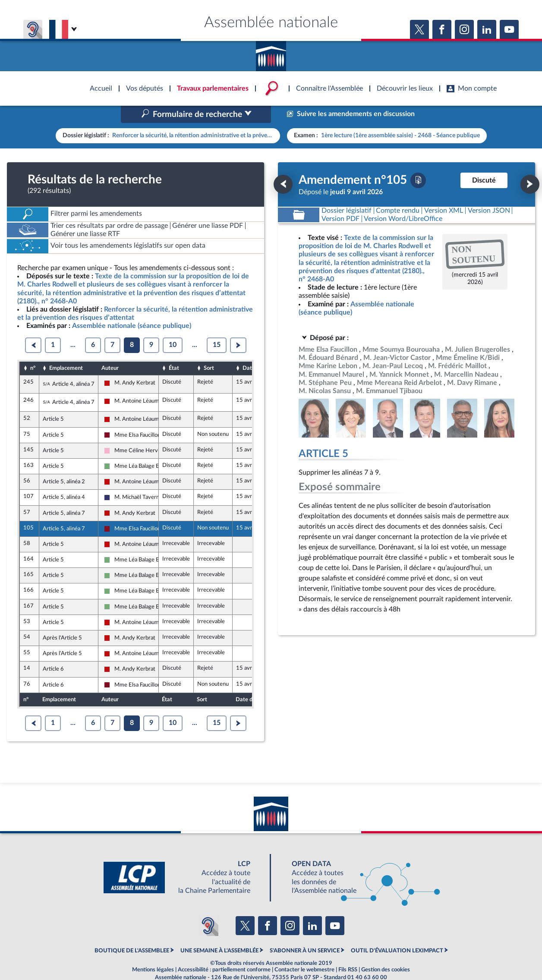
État (174, 350)
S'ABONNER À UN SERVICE (305, 933)
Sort (209, 350)
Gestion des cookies (386, 952)
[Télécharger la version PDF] (418, 162)
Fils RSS (348, 952)
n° (33, 350)
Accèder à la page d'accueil (271, 53)
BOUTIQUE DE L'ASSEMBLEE (132, 933)
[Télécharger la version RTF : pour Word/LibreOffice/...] (403, 200)
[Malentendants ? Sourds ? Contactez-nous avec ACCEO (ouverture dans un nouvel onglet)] (208, 907)
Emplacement (66, 350)
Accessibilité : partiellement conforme (224, 952)
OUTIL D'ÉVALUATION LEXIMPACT (397, 933)
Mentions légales (153, 952)
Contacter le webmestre (304, 952)
